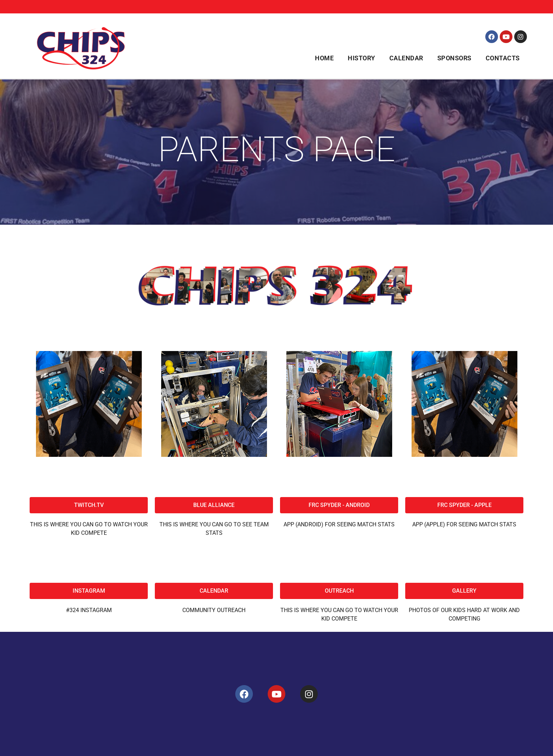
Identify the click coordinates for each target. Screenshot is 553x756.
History (361, 58)
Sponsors (454, 58)
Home (324, 58)
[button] (339, 591)
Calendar (406, 58)
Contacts (503, 58)
